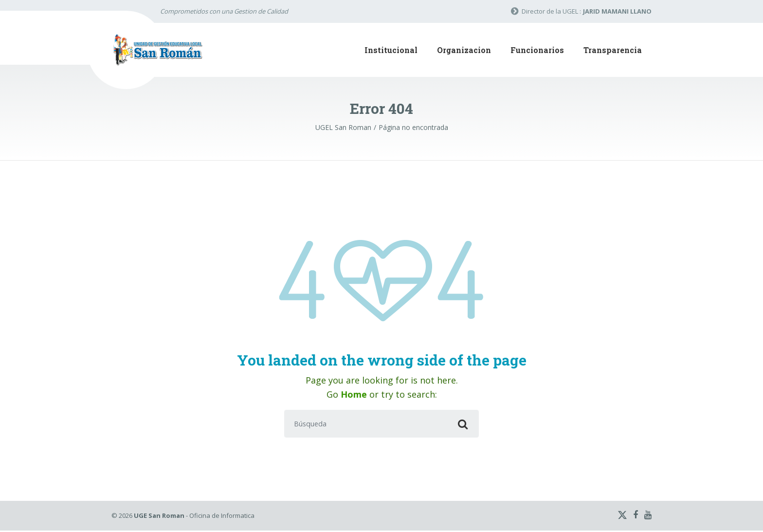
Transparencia (613, 50)
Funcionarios (537, 50)
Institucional (391, 50)
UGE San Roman (159, 517)
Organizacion (464, 50)
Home (354, 394)
